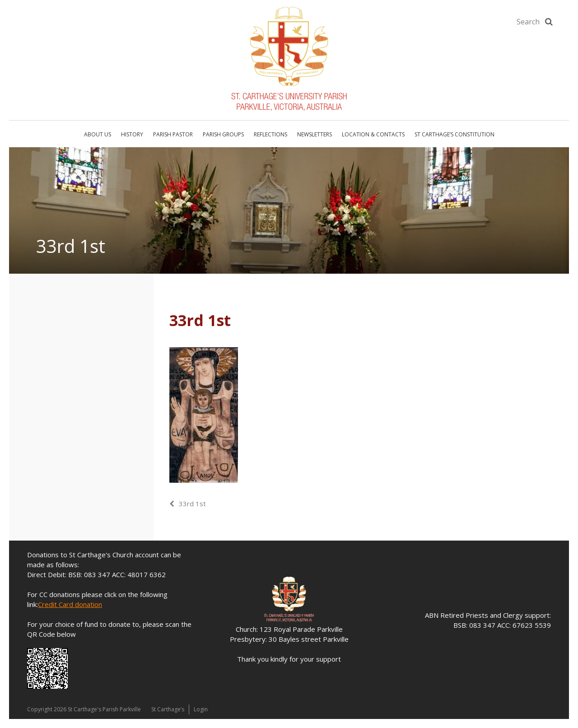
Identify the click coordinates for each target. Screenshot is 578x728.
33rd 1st (192, 504)
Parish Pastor (173, 134)
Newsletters (315, 134)
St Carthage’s (168, 709)
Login (201, 709)
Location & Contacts (373, 134)
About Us (98, 134)
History (132, 134)
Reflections (270, 134)
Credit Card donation (70, 604)
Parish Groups (223, 134)
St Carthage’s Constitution (454, 134)
